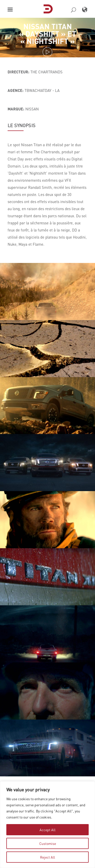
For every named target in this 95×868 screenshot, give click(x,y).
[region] (48, 825)
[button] (10, 10)
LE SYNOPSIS (22, 125)
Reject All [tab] (48, 857)
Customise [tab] (48, 843)
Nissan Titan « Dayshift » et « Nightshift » (48, 34)
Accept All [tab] (48, 830)
